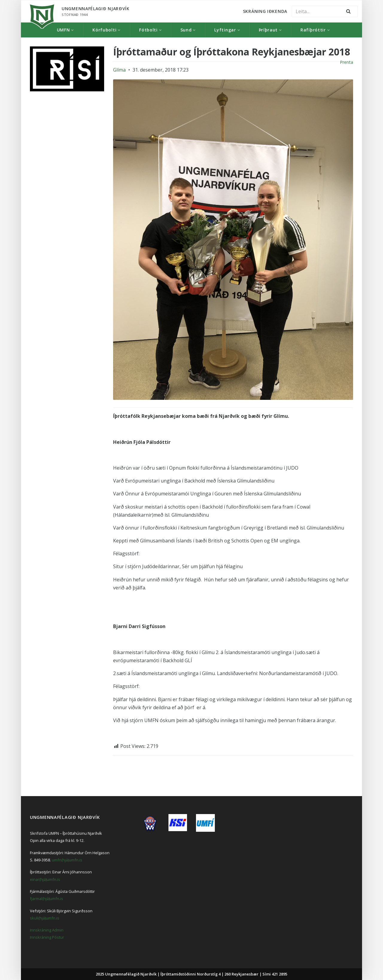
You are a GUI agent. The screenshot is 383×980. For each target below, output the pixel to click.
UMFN (63, 30)
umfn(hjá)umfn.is (67, 860)
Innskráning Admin (47, 930)
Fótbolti (148, 30)
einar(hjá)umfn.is (45, 879)
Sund (186, 30)
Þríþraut (268, 30)
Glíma (119, 70)
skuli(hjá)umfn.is (45, 918)
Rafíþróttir (313, 30)
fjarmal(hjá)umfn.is (47, 899)
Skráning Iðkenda (265, 11)
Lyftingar (225, 30)
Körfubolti (104, 30)
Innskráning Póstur (47, 937)
